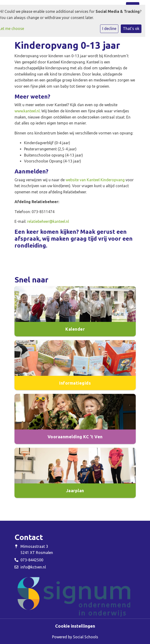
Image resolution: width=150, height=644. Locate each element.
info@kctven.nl (33, 567)
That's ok (131, 29)
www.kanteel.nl (27, 111)
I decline (109, 29)
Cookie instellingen (75, 626)
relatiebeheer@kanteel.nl (48, 221)
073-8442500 (32, 560)
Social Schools (86, 637)
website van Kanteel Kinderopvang (95, 180)
